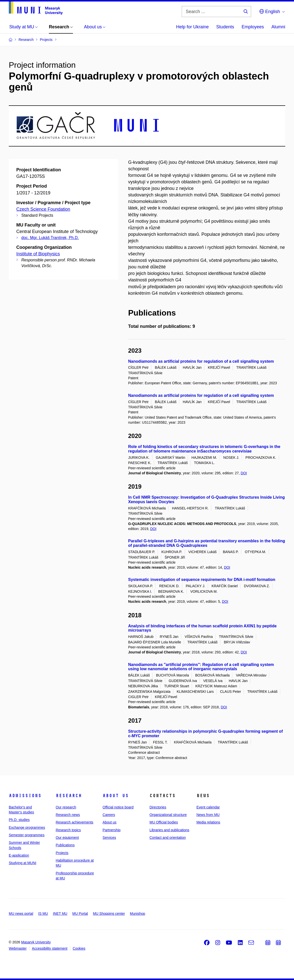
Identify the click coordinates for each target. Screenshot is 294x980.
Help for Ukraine (192, 27)
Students (225, 27)
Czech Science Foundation (43, 209)
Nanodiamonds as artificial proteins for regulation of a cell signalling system (201, 361)
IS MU (43, 914)
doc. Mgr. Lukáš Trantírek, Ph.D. (50, 238)
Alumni (278, 27)
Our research (66, 807)
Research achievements (74, 822)
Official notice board (118, 807)
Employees (253, 27)
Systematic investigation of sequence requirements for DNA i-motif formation (202, 580)
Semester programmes (27, 835)
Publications (65, 845)
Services (109, 838)
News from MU (208, 815)
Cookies (79, 948)
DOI (244, 473)
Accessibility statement (50, 948)
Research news (68, 815)
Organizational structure (168, 815)
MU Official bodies (164, 822)
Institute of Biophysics (38, 254)
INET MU (60, 914)
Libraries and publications (169, 830)
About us (116, 796)
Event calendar (208, 807)
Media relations (208, 822)
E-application (19, 855)
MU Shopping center (109, 914)
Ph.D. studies (19, 820)
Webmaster (18, 948)
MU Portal (80, 914)
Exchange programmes (27, 827)
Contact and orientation (168, 838)
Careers (109, 815)
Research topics (68, 830)
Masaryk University (36, 942)
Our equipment (67, 838)
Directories (158, 807)
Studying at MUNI (23, 863)
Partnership (112, 830)
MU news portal (21, 914)
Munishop (137, 914)
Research (69, 796)
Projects (62, 853)
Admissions (25, 796)
